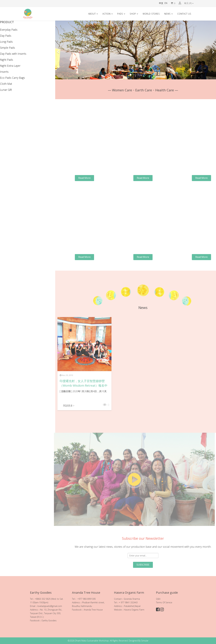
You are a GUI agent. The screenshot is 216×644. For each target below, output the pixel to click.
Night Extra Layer (10, 66)
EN (166, 3)
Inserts (4, 72)
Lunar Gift (6, 90)
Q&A (158, 599)
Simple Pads (7, 48)
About (92, 14)
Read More (84, 178)
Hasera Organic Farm (134, 610)
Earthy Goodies (49, 620)
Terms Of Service (164, 602)
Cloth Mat (6, 84)
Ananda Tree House (93, 610)
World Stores (151, 14)
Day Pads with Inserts (13, 54)
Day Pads (6, 36)
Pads (120, 14)
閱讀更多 (69, 406)
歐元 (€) (189, 3)
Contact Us (184, 14)
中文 (161, 3)
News (167, 14)
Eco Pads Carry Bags (12, 78)
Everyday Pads (9, 30)
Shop (133, 14)
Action (106, 14)
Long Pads (6, 42)
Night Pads (7, 60)
